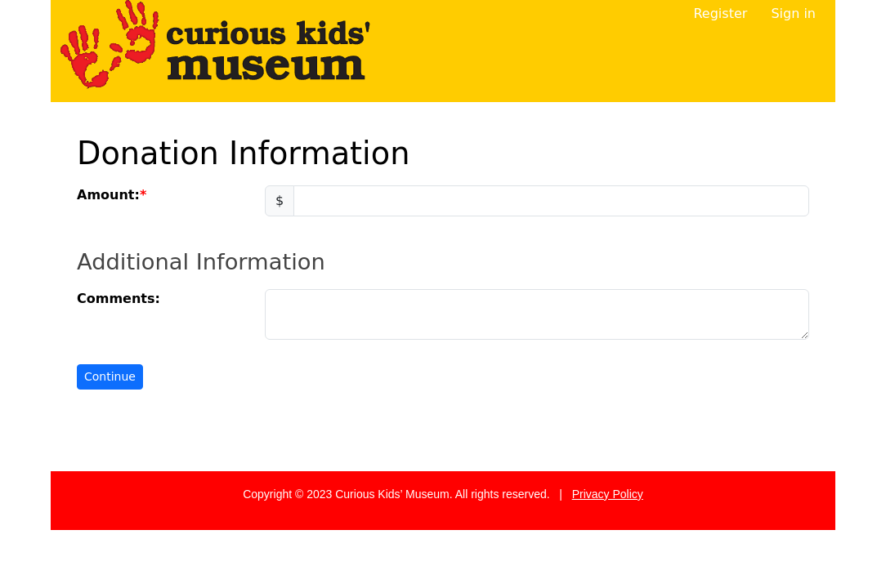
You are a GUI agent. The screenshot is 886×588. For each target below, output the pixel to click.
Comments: (119, 298)
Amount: (108, 195)
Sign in (793, 13)
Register (720, 13)
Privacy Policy (608, 494)
